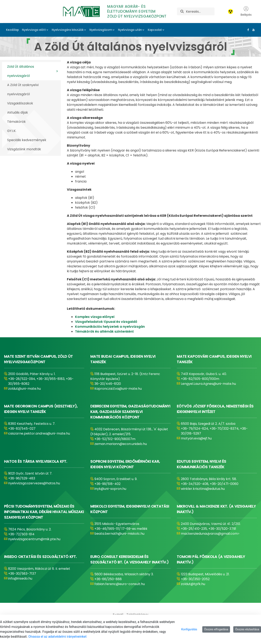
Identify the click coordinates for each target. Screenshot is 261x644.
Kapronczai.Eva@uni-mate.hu (118, 389)
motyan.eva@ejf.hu (196, 438)
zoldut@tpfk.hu (193, 584)
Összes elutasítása (247, 629)
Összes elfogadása (216, 629)
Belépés (246, 11)
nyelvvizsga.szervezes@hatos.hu (34, 483)
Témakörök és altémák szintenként (104, 331)
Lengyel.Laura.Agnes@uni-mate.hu (208, 384)
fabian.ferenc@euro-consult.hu (120, 584)
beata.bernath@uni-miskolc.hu (119, 534)
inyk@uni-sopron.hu (110, 489)
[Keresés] (200, 11)
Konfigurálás (189, 629)
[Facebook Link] (247, 30)
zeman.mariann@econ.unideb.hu (121, 444)
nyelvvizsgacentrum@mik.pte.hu (34, 539)
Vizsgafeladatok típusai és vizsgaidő (106, 322)
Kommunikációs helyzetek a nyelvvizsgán (110, 327)
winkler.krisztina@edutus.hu (203, 489)
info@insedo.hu (20, 578)
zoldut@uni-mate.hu (24, 389)
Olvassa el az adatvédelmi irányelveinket (57, 637)
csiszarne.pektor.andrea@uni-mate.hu (39, 433)
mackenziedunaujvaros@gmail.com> (210, 534)
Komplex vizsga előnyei (95, 317)
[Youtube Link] (253, 30)
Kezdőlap (13, 30)
